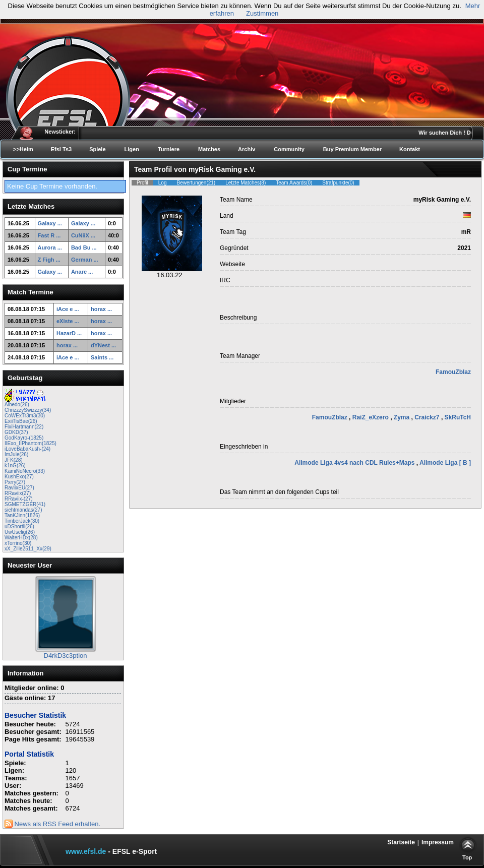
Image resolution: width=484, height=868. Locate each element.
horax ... (101, 309)
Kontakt (410, 149)
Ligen (132, 149)
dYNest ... (103, 345)
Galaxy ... (50, 223)
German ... (85, 260)
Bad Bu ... (84, 247)
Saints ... (102, 357)
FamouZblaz (453, 372)
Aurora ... (50, 247)
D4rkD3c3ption (66, 656)
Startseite (401, 842)
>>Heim (23, 149)
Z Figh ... (49, 260)
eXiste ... (68, 321)
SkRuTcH (458, 417)
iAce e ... (68, 309)
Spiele (97, 149)
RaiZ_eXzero (371, 417)
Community (289, 149)
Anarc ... (82, 272)
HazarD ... (69, 333)
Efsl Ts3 (61, 149)
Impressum (438, 842)
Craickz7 (428, 417)
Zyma (403, 417)
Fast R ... (49, 235)
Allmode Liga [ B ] (445, 463)
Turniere (169, 149)
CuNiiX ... (83, 235)
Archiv (247, 149)
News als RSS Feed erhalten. (52, 824)
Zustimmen (262, 13)
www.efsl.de (86, 851)
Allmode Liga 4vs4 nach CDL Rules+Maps (355, 463)
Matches (209, 149)
